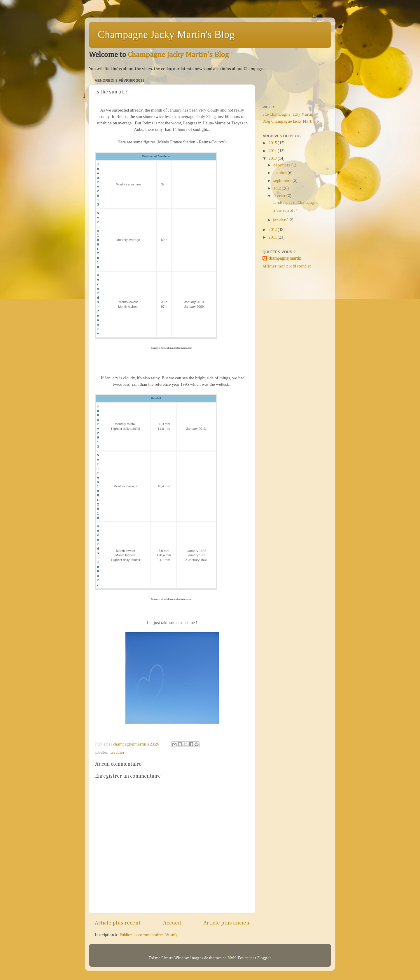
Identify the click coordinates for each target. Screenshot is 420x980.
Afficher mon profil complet (287, 266)
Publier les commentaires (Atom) (148, 935)
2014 (273, 151)
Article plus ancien (226, 923)
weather (118, 753)
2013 (273, 159)
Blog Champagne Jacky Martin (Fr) (293, 121)
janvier (280, 220)
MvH (232, 958)
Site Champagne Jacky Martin (288, 114)
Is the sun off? (285, 211)
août (278, 188)
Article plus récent (118, 923)
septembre (283, 181)
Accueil (172, 923)
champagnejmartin (285, 258)
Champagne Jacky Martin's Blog (166, 34)
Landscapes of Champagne (295, 203)
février (280, 196)
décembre (282, 165)
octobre (280, 173)
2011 (273, 237)
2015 (273, 143)
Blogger (264, 958)
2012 (273, 230)
